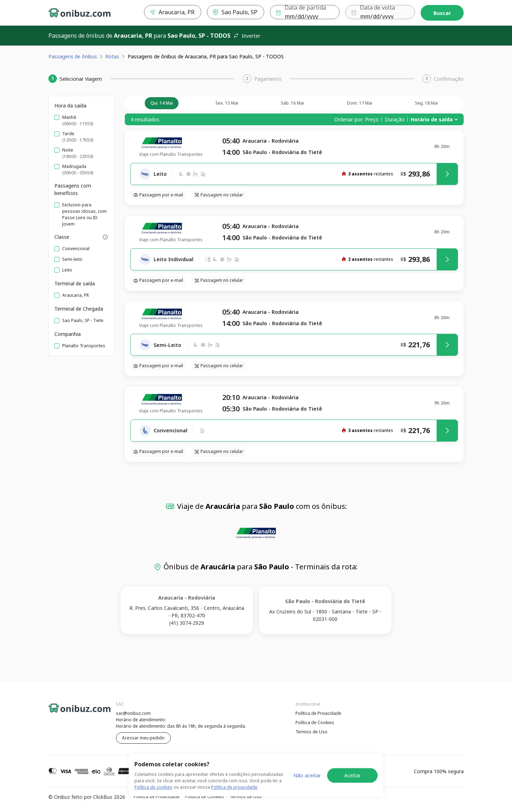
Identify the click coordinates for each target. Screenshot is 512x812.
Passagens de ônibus (73, 56)
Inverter (247, 36)
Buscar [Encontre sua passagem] (442, 13)
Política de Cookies (315, 723)
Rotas (112, 56)
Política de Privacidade (318, 713)
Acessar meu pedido (143, 738)
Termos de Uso (311, 732)
